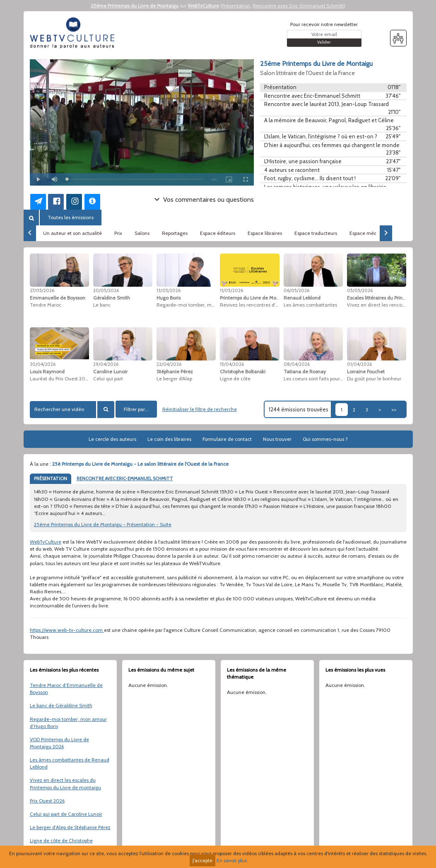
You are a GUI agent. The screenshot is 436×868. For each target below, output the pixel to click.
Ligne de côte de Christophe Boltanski (61, 844)
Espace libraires (265, 233)
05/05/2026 (360, 290)
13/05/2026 (169, 290)
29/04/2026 (106, 364)
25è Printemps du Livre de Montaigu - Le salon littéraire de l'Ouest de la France (140, 464)
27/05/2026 (42, 290)
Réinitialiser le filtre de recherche (200, 409)
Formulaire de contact (227, 439)
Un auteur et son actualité (72, 233)
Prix (118, 233)
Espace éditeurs (218, 233)
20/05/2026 (106, 290)
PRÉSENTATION (51, 479)
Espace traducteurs (316, 233)
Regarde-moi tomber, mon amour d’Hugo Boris (68, 723)
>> (394, 410)
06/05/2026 (296, 290)
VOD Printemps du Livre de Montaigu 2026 (59, 743)
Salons (142, 233)
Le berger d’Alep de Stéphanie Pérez (70, 827)
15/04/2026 (232, 364)
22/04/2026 (169, 364)
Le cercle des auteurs (112, 439)
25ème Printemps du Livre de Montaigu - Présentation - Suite (103, 524)
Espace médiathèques (374, 233)
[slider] (135, 179)
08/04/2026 (297, 364)
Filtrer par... (136, 409)
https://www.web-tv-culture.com (67, 630)
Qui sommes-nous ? (325, 439)
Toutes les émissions (71, 217)
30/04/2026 (43, 364)
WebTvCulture (203, 6)
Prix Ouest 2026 (47, 801)
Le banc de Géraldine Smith (61, 705)
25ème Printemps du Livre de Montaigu (135, 6)
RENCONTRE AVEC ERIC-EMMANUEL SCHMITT (125, 479)
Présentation (236, 6)
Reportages (175, 233)
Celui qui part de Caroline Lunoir (66, 814)
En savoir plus (232, 860)
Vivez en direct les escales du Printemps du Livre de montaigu (65, 783)
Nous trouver (277, 439)
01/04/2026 (359, 364)
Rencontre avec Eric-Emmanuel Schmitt (298, 6)
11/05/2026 (231, 290)
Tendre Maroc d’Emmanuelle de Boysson (66, 689)
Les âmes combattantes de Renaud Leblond (70, 763)
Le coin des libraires (169, 439)
